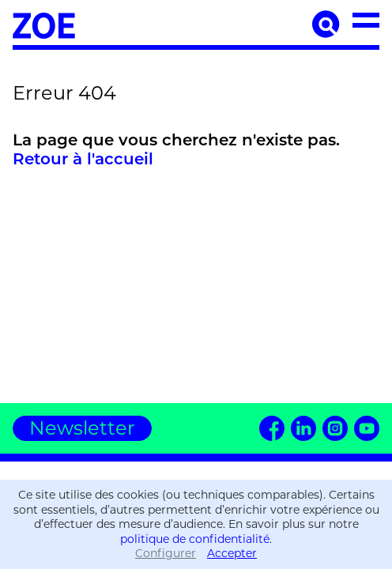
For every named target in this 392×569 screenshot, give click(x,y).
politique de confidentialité (195, 539)
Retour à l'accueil (83, 159)
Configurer (166, 553)
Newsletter (82, 428)
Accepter (232, 553)
